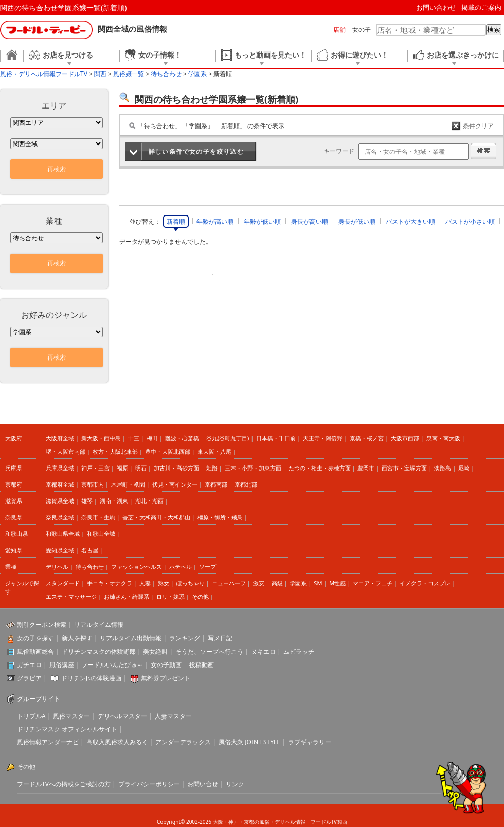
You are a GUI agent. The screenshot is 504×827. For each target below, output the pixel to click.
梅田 (152, 438)
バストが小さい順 (470, 221)
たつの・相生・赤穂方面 (320, 468)
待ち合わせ (90, 567)
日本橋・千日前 (276, 438)
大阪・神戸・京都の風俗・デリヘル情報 (259, 822)
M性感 (337, 583)
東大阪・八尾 (214, 451)
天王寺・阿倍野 (323, 438)
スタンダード (63, 583)
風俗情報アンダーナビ (48, 742)
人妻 (145, 583)
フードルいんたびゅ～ (112, 665)
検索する (483, 151)
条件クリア (478, 126)
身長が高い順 (310, 221)
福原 (122, 468)
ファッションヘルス (137, 567)
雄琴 (87, 501)
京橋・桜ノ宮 (367, 438)
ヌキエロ (263, 651)
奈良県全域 (60, 517)
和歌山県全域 (63, 534)
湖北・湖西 (149, 501)
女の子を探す (35, 638)
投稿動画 (202, 665)
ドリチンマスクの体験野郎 (99, 651)
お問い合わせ (436, 7)
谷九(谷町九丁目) (228, 438)
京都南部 (216, 484)
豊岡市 (366, 468)
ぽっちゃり (191, 583)
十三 (134, 438)
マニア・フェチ (373, 583)
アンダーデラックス (183, 742)
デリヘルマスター (122, 716)
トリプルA (31, 716)
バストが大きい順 (410, 221)
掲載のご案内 (481, 7)
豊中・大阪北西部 (168, 451)
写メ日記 (220, 638)
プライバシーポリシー (149, 784)
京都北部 (246, 484)
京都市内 (93, 484)
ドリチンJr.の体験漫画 (92, 678)
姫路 (212, 468)
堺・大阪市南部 (66, 451)
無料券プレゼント (166, 678)
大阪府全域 (60, 438)
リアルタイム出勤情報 (131, 638)
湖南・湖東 (114, 501)
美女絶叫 (155, 651)
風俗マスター (71, 716)
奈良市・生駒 (98, 517)
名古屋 (90, 550)
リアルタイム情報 (99, 625)
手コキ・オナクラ (110, 583)
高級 (277, 583)
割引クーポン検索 (42, 625)
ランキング (185, 638)
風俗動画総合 (35, 651)
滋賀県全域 (60, 501)
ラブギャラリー (310, 742)
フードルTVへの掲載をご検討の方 (64, 784)
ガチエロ (29, 665)
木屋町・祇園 (128, 484)
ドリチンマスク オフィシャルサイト (67, 729)
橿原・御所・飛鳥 (220, 517)
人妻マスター (173, 716)
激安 (259, 583)
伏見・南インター (175, 484)
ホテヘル (181, 567)
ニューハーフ (229, 583)
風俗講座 (62, 665)
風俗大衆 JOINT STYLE (249, 742)
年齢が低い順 (262, 221)
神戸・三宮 (95, 468)
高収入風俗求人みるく (117, 742)
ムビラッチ (299, 651)
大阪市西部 (405, 438)
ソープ (208, 567)
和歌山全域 (101, 534)
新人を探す (77, 638)
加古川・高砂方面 (176, 468)
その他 (200, 596)
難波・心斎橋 (182, 438)
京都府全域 (60, 484)
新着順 (176, 221)
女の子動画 (166, 665)
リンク (235, 784)
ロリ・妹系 (170, 596)
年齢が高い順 (215, 221)
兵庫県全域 (60, 468)
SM (318, 583)
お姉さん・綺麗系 (127, 596)
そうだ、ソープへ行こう (209, 651)
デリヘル (57, 567)
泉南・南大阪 (443, 438)
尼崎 (464, 468)
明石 (141, 468)
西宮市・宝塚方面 (404, 468)
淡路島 (443, 468)
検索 (494, 30)
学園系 (298, 583)
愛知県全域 (60, 550)
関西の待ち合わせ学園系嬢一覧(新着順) (63, 7)
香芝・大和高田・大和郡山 (156, 517)
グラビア (29, 678)
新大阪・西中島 (101, 438)
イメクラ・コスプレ (425, 583)
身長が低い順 (357, 221)
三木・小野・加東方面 (253, 468)
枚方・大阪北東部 (115, 451)
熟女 (164, 583)
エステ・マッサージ (71, 596)
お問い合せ (203, 784)
